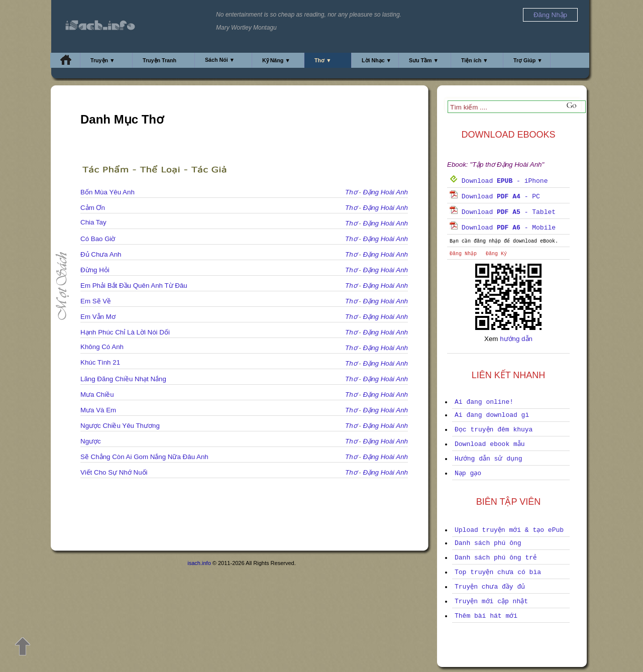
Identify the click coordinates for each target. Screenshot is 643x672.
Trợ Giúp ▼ (528, 60)
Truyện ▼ (103, 60)
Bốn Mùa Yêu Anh (108, 192)
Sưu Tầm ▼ (424, 60)
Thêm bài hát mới (486, 616)
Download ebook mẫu (490, 444)
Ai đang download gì (492, 415)
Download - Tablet (503, 212)
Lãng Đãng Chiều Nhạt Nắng (123, 379)
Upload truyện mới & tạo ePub (509, 530)
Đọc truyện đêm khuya (494, 430)
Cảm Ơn (93, 208)
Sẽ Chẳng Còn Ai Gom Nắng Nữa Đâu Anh (144, 457)
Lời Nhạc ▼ (377, 60)
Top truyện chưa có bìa (498, 572)
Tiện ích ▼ (475, 60)
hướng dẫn (516, 339)
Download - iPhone (499, 181)
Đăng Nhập (463, 254)
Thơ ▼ (323, 60)
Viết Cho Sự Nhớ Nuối (114, 472)
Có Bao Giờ (98, 239)
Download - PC (495, 197)
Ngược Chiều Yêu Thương (120, 426)
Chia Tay (93, 222)
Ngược (91, 441)
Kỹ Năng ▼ (276, 60)
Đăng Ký (496, 254)
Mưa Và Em (98, 410)
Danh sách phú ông (488, 543)
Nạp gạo (468, 473)
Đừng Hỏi (95, 270)
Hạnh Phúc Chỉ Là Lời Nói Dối (125, 332)
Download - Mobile (503, 228)
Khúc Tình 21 (100, 362)
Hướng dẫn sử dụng (489, 459)
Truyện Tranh (159, 60)
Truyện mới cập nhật (491, 601)
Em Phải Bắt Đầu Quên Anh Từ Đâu (134, 286)
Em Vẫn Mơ (98, 317)
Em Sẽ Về (96, 301)
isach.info (199, 563)
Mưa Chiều (97, 395)
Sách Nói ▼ (220, 60)
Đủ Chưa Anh (101, 254)
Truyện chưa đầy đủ (490, 587)
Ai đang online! (484, 402)
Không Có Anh (102, 347)
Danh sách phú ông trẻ (496, 558)
